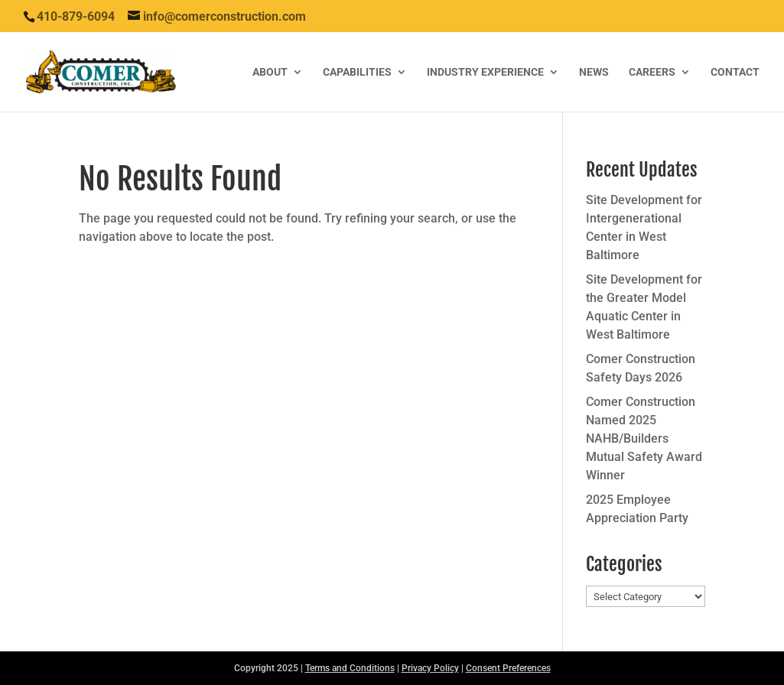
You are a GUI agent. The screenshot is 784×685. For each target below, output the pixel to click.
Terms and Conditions (350, 668)
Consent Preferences (508, 668)
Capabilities (357, 72)
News (594, 72)
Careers (652, 72)
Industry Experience (485, 72)
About (270, 72)
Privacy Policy (430, 668)
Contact (735, 72)
